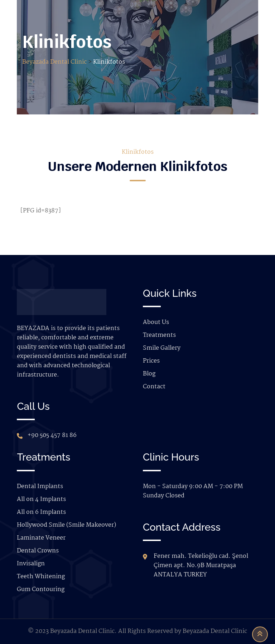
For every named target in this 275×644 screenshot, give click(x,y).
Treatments (159, 335)
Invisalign (31, 564)
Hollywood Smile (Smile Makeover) (66, 525)
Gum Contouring (41, 589)
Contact (154, 387)
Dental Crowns (38, 551)
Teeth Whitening (41, 577)
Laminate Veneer (41, 538)
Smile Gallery (162, 348)
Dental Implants (40, 486)
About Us (156, 322)
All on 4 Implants (41, 499)
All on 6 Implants (41, 512)
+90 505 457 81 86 (52, 435)
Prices (151, 361)
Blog (149, 374)
